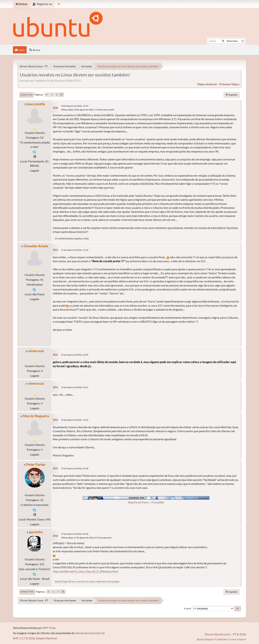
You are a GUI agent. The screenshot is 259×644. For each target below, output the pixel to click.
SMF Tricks (49, 628)
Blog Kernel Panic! (139, 502)
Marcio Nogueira (36, 416)
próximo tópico (229, 84)
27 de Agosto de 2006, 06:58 (75, 534)
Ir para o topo (27, 592)
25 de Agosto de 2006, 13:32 (75, 420)
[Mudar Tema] (59, 4)
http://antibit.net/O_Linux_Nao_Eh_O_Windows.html (85, 571)
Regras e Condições (216, 639)
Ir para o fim (26, 95)
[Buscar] (223, 41)
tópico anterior (207, 84)
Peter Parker (36, 464)
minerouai (36, 351)
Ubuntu (80, 633)
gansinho (36, 532)
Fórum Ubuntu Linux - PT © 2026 (225, 634)
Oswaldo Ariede (36, 246)
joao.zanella (36, 104)
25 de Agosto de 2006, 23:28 (75, 468)
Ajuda (200, 639)
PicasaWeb (158, 502)
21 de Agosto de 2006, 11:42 (75, 250)
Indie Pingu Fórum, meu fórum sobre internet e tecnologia (87, 581)
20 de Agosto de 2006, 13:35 (75, 106)
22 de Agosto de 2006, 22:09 (75, 355)
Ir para (187, 608)
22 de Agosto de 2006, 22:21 (75, 387)
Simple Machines (47, 638)
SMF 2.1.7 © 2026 (24, 638)
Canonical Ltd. (96, 633)
